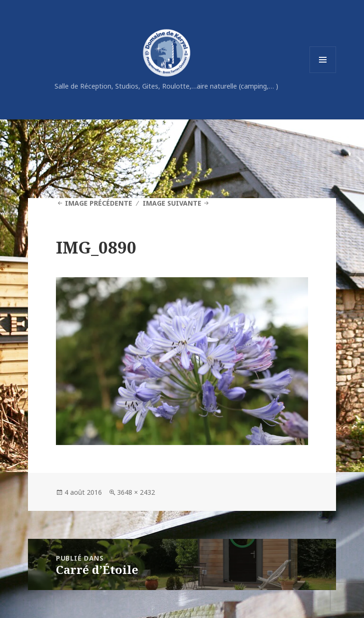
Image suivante (172, 203)
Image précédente (99, 203)
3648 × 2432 (136, 492)
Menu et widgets (323, 73)
